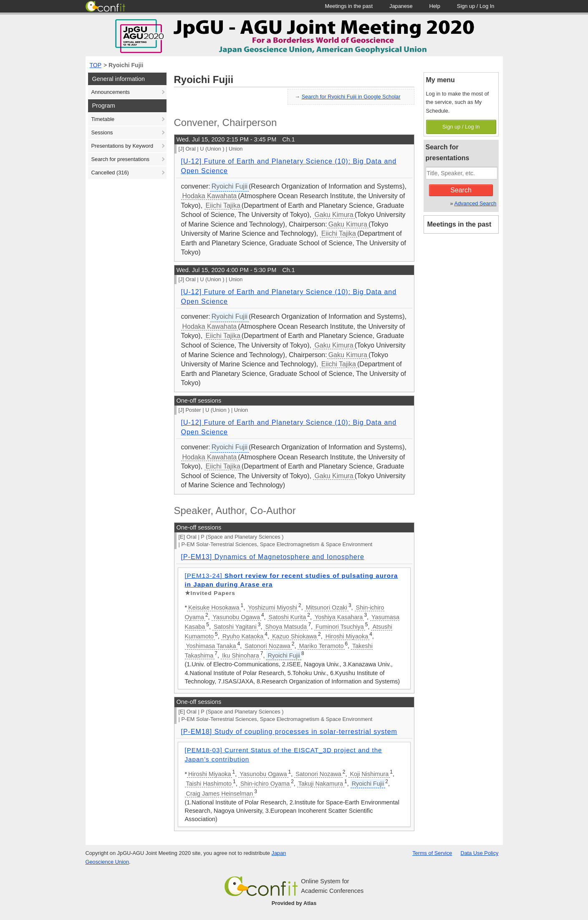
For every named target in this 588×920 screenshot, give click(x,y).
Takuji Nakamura (321, 784)
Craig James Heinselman (220, 794)
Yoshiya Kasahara (339, 617)
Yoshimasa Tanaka (211, 646)
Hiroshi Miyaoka (347, 636)
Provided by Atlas (294, 903)
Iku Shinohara (241, 655)
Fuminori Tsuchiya (340, 627)
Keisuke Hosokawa (214, 607)
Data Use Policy (479, 853)
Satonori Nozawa (268, 646)
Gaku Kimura (334, 215)
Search (461, 190)
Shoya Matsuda (286, 627)
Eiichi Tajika (223, 205)
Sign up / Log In (461, 127)
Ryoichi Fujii (126, 65)
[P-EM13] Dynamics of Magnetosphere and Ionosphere (273, 557)
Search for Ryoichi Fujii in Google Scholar (351, 97)
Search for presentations (120, 159)
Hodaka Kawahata (210, 196)
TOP (96, 65)
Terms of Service (432, 853)
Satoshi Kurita (288, 617)
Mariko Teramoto (321, 646)
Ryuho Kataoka (243, 636)
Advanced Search (475, 203)
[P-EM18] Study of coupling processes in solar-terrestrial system (289, 732)
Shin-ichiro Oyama (265, 784)
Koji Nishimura (369, 774)
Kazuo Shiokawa (294, 636)
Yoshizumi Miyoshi (273, 607)
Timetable (103, 119)
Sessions (102, 132)
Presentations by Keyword (122, 146)
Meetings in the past (459, 224)
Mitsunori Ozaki (327, 607)
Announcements (111, 92)
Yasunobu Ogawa (236, 617)
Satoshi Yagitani (235, 627)
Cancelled (110, 173)
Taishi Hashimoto (209, 784)
